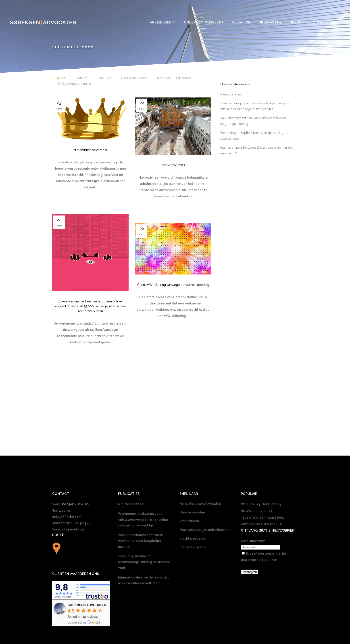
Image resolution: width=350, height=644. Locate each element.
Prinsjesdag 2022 (173, 165)
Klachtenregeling (193, 467)
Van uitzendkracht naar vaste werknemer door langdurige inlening (141, 469)
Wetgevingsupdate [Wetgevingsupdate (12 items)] (262, 453)
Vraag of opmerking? (68, 458)
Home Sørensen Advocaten (200, 432)
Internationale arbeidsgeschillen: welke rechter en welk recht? (144, 509)
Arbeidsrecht (189, 450)
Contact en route (193, 476)
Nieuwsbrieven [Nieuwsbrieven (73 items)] (257, 440)
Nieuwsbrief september (91, 150)
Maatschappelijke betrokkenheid (205, 458)
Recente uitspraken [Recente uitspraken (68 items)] (262, 446)
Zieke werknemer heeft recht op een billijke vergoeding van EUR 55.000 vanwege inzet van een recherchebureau (91, 306)
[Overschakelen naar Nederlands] (175, 577)
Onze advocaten (192, 441)
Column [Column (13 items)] (251, 433)
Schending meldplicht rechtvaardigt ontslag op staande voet (144, 491)
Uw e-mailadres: (254, 470)
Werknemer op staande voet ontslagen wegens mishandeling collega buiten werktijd (143, 448)
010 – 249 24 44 (79, 452)
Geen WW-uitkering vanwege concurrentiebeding (173, 285)
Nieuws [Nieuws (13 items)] (273, 433)
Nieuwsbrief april (232, 94)
